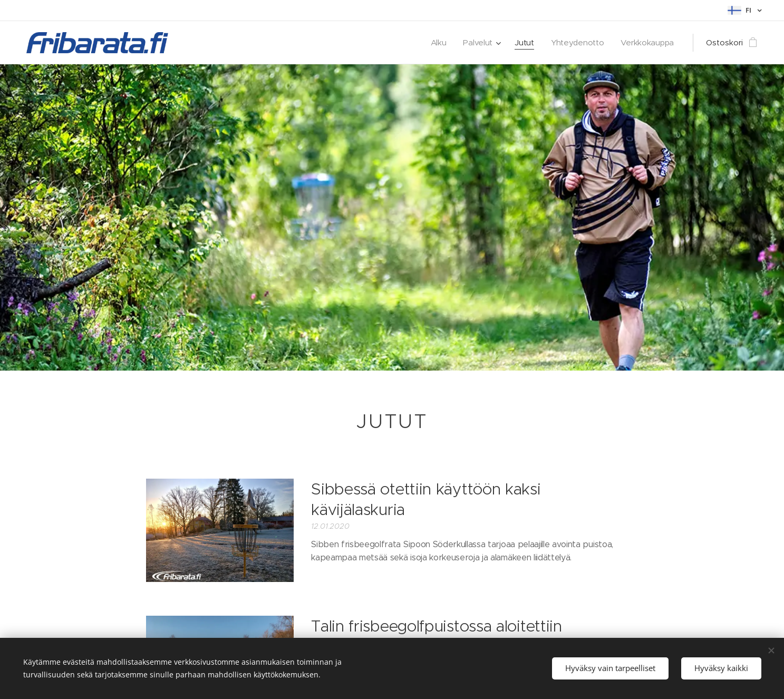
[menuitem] (435, 43)
